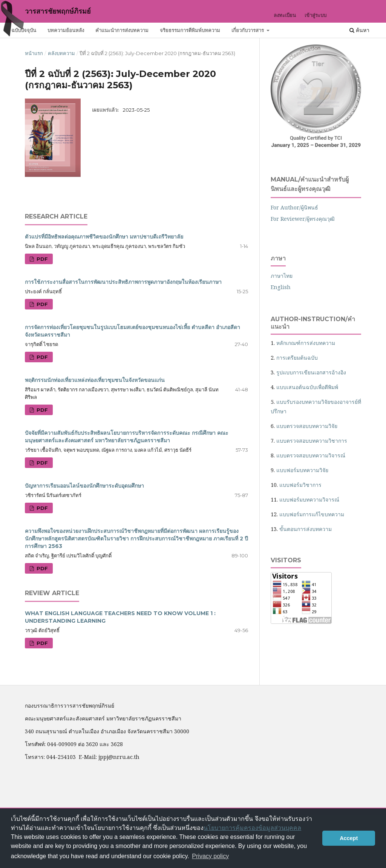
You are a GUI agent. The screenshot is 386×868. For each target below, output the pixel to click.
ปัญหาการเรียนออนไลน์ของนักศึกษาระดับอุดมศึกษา (84, 486)
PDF (41, 259)
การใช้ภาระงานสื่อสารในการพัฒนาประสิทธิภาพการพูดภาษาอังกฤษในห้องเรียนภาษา (123, 282)
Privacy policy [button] (210, 856)
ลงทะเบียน (285, 15)
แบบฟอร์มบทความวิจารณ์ (309, 499)
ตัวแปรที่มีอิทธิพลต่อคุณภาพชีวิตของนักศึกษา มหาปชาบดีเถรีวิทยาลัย (104, 237)
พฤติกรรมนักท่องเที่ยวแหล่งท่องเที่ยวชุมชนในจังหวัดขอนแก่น (95, 380)
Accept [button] (349, 838)
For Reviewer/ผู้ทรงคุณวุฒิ (303, 219)
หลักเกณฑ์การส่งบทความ (306, 343)
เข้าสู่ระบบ (316, 15)
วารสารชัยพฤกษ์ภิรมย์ (58, 11)
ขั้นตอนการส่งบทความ (306, 529)
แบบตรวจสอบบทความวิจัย (307, 426)
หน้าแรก (34, 53)
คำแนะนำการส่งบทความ (122, 30)
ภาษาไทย (282, 276)
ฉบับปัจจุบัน (24, 30)
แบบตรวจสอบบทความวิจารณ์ (311, 455)
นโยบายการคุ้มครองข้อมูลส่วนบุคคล (252, 828)
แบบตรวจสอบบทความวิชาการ (312, 441)
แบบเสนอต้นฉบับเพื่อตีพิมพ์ (307, 387)
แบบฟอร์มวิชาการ (300, 485)
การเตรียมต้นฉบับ (297, 358)
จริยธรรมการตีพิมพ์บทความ (190, 30)
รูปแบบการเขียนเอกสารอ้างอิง (311, 372)
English (281, 287)
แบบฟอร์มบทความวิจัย (302, 470)
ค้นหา (359, 30)
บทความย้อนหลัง (66, 30)
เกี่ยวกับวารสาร (248, 30)
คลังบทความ (61, 53)
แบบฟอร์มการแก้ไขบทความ (312, 514)
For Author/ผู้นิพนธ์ (294, 207)
